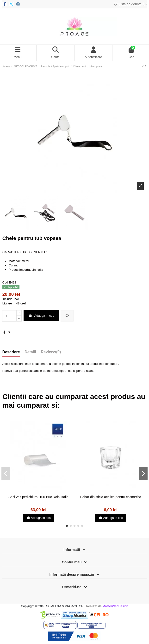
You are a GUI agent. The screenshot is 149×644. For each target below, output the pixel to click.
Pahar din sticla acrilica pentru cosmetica (111, 497)
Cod (5, 282)
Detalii (30, 352)
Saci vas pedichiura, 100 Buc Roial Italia (38, 497)
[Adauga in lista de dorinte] (67, 316)
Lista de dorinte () (130, 4)
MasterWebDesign (115, 606)
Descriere (11, 352)
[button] (67, 526)
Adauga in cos (41, 316)
